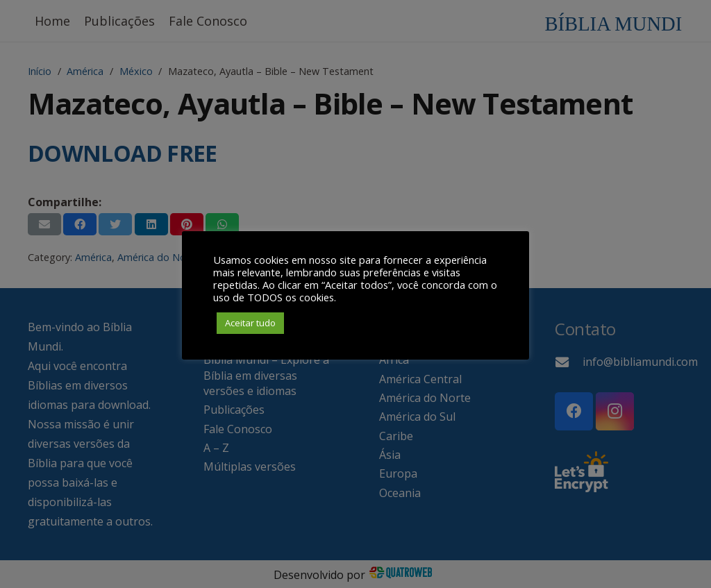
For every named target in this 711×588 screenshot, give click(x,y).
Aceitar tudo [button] (250, 323)
